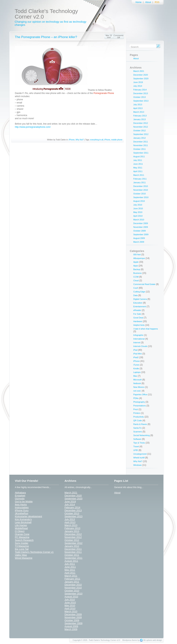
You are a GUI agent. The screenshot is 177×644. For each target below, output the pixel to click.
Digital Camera (140, 299)
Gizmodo (20, 499)
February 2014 (140, 90)
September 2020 (141, 79)
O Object (20, 531)
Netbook (137, 383)
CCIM (136, 277)
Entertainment (140, 306)
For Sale (137, 314)
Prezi (136, 409)
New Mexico (139, 387)
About (148, 2)
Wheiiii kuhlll (139, 458)
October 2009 (140, 231)
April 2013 (138, 108)
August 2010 (139, 201)
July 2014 (138, 86)
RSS (157, 2)
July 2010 (138, 205)
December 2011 (141, 142)
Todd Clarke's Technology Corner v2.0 (46, 14)
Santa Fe (137, 428)
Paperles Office (140, 394)
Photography (139, 402)
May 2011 (138, 168)
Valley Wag (21, 555)
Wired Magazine (24, 558)
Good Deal (138, 318)
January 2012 (140, 138)
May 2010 (138, 212)
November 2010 (141, 190)
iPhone (72, 140)
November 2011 (141, 145)
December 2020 (141, 75)
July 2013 (138, 105)
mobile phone (117, 140)
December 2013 (141, 93)
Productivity (139, 417)
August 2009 (139, 238)
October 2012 (140, 131)
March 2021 (139, 71)
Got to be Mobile (24, 502)
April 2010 (138, 216)
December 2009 (141, 223)
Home (139, 2)
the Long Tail (22, 549)
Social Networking (141, 435)
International (139, 339)
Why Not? (80, 140)
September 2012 (141, 134)
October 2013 (140, 97)
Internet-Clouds (140, 346)
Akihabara (20, 493)
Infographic (138, 335)
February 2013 (140, 116)
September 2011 (141, 153)
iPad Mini (137, 354)
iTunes (136, 365)
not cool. (137, 391)
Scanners (138, 432)
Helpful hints (139, 325)
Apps (136, 266)
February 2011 (140, 179)
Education (138, 303)
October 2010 (140, 194)
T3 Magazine (22, 546)
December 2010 (141, 186)
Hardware (138, 321)
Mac (135, 376)
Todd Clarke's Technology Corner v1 (34, 552)
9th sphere (148, 640)
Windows (137, 465)
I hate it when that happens (146, 329)
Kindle (136, 369)
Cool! (136, 288)
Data (135, 295)
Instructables (22, 507)
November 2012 (141, 127)
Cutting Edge (139, 292)
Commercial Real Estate (144, 284)
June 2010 (138, 208)
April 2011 (138, 171)
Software (137, 439)
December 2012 (141, 123)
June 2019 (138, 82)
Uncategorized (140, 454)
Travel (136, 446)
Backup (137, 269)
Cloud (136, 281)
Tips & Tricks (139, 443)
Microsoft (137, 380)
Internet (137, 343)
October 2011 (140, 149)
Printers (137, 413)
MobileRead (21, 528)
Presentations (140, 406)
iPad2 (136, 357)
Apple (136, 262)
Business (137, 273)
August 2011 (139, 156)
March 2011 (139, 175)
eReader (137, 310)
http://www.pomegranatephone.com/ (33, 127)
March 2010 (139, 220)
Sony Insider (22, 543)
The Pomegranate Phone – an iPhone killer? (46, 37)
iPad (135, 350)
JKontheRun (22, 513)
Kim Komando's (23, 519)
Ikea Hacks (21, 504)
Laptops (137, 372)
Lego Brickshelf (23, 522)
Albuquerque (139, 258)
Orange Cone (22, 534)
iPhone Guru (22, 510)
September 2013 (141, 101)
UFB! (136, 450)
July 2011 (138, 160)
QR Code (138, 420)
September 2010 (141, 197)
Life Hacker (21, 525)
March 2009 (139, 242)
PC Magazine (22, 537)
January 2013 (140, 119)
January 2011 (140, 182)
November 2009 (141, 227)
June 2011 (138, 164)
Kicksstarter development (28, 516)
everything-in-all (97, 140)
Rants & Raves (140, 424)
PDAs (136, 398)
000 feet (137, 255)
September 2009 (141, 234)
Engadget (20, 496)
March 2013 (139, 112)
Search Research (24, 540)
